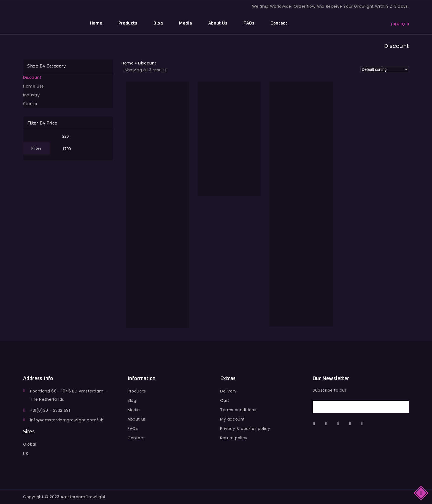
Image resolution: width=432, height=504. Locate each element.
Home (96, 23)
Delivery (228, 391)
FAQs (249, 23)
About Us (218, 23)
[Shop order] (385, 69)
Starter (30, 104)
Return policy (234, 438)
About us (137, 419)
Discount (32, 77)
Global (30, 444)
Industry (32, 95)
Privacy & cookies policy (245, 429)
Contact (279, 23)
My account (233, 419)
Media (186, 23)
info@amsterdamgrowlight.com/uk (67, 420)
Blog (158, 23)
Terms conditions (238, 410)
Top (421, 493)
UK (26, 454)
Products (128, 23)
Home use (34, 86)
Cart (225, 400)
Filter (36, 148)
